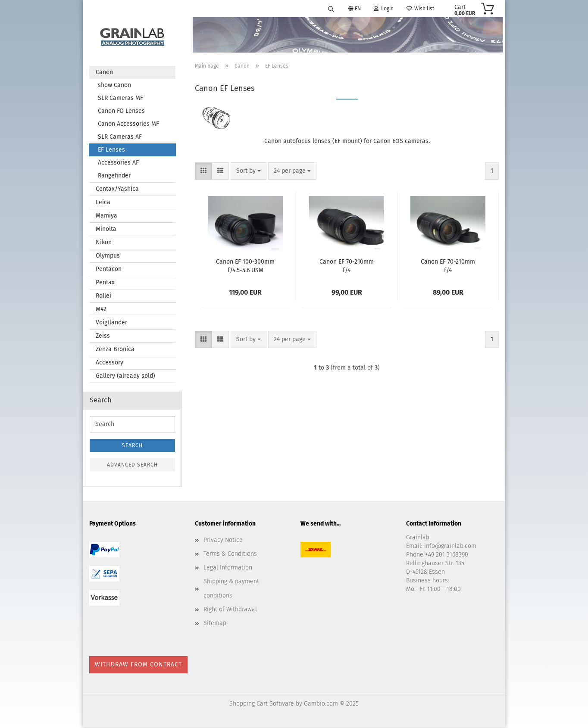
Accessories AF (118, 163)
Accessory (109, 363)
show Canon (114, 86)
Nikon (104, 243)
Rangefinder (114, 176)
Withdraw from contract (138, 665)
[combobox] (249, 171)
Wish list (420, 9)
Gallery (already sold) (125, 376)
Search (132, 446)
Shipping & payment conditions (231, 589)
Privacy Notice (223, 540)
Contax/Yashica (117, 189)
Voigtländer (111, 323)
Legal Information (228, 568)
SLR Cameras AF (120, 137)
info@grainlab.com (450, 546)
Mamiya (106, 216)
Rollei (103, 296)
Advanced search (132, 465)
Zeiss (103, 336)
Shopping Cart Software (262, 704)
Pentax (105, 283)
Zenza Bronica (115, 350)
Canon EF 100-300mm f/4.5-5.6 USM (245, 266)
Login (384, 9)
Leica (103, 203)
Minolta (106, 229)
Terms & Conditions (230, 554)
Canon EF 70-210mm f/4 (347, 266)
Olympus (108, 256)
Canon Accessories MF (128, 124)
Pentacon (109, 269)
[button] (203, 171)
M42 (101, 310)
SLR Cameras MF (120, 98)
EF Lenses (111, 150)
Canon (104, 73)
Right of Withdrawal (230, 610)
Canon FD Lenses (121, 111)
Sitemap (215, 624)
